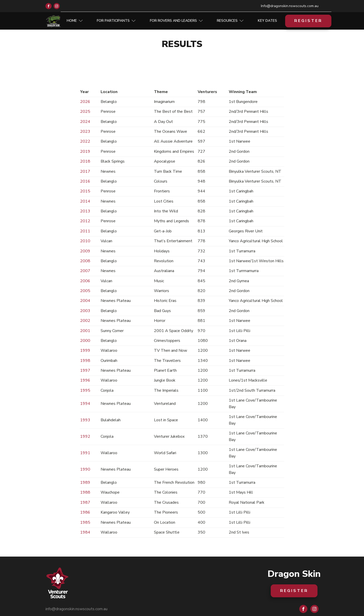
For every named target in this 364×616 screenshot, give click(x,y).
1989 (85, 482)
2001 (85, 331)
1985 (85, 522)
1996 (85, 380)
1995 (85, 390)
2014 (85, 201)
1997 (85, 370)
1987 (85, 502)
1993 (85, 420)
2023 (85, 131)
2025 (85, 112)
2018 (85, 161)
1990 (85, 469)
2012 (85, 221)
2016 (85, 181)
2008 (85, 261)
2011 (85, 231)
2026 (85, 102)
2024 (85, 122)
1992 (85, 436)
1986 (85, 512)
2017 (85, 171)
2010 (85, 241)
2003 (85, 311)
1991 (85, 453)
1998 (85, 361)
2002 (85, 321)
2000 (85, 341)
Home (75, 21)
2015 (85, 191)
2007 (85, 271)
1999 (85, 350)
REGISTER (308, 21)
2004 (85, 301)
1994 (85, 404)
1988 (85, 492)
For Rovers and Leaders (176, 21)
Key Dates (267, 21)
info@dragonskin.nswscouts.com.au (76, 609)
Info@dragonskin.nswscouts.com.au (290, 6)
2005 (85, 291)
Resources (230, 21)
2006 (85, 281)
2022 (85, 141)
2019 (85, 151)
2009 (85, 251)
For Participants (116, 21)
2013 (85, 211)
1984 (85, 532)
